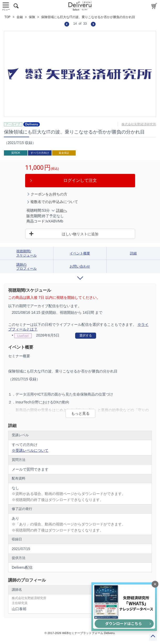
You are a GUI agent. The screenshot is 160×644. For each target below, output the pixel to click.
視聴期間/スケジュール (26, 253)
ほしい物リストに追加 (80, 234)
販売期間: (34, 216)
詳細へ (62, 210)
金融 (20, 17)
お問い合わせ (80, 266)
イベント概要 (80, 253)
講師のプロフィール (26, 267)
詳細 (133, 253)
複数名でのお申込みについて (54, 202)
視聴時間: (34, 210)
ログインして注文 (80, 180)
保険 (32, 17)
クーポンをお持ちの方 (49, 194)
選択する (86, 336)
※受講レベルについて (30, 450)
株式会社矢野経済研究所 (139, 124)
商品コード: (36, 221)
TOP (7, 17)
